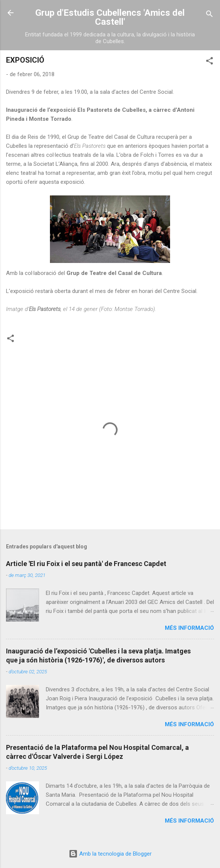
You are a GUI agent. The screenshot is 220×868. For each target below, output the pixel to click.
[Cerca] (209, 15)
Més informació (189, 628)
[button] (209, 62)
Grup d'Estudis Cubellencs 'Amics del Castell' (110, 17)
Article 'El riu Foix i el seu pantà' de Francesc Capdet (86, 564)
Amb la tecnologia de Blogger (110, 854)
